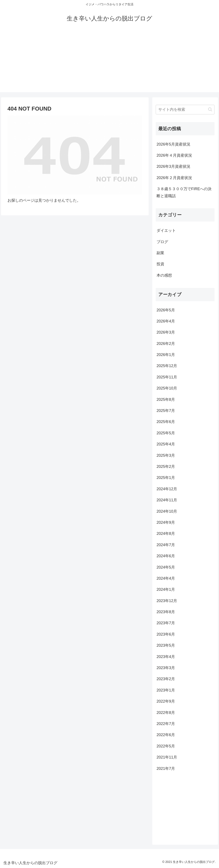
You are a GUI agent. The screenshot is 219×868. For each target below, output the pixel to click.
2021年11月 (167, 757)
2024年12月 (167, 489)
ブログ (162, 242)
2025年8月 (166, 400)
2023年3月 (166, 668)
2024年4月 (166, 578)
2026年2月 (166, 344)
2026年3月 (166, 332)
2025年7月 (166, 411)
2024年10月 (167, 511)
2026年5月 (166, 310)
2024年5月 (166, 567)
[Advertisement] (109, 62)
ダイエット (166, 230)
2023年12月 (167, 601)
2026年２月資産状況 (174, 178)
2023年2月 (166, 679)
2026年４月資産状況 (174, 155)
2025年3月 (166, 455)
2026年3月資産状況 (173, 166)
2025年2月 (166, 467)
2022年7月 (166, 724)
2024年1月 (166, 589)
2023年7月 (166, 623)
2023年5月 (166, 645)
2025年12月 (167, 366)
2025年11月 (167, 377)
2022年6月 (166, 735)
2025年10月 (167, 388)
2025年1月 (166, 478)
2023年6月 (166, 634)
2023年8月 (166, 612)
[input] (185, 110)
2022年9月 (166, 701)
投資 (160, 264)
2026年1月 (166, 355)
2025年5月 (166, 433)
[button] (210, 109)
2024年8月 (166, 534)
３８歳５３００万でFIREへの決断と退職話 (184, 192)
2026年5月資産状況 (173, 144)
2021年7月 (166, 769)
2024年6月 (166, 556)
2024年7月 (166, 545)
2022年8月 (166, 713)
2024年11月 (167, 500)
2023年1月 (166, 690)
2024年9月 (166, 522)
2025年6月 (166, 422)
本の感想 (164, 275)
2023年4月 (166, 657)
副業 (160, 253)
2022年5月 (166, 746)
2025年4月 (166, 444)
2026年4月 (166, 321)
